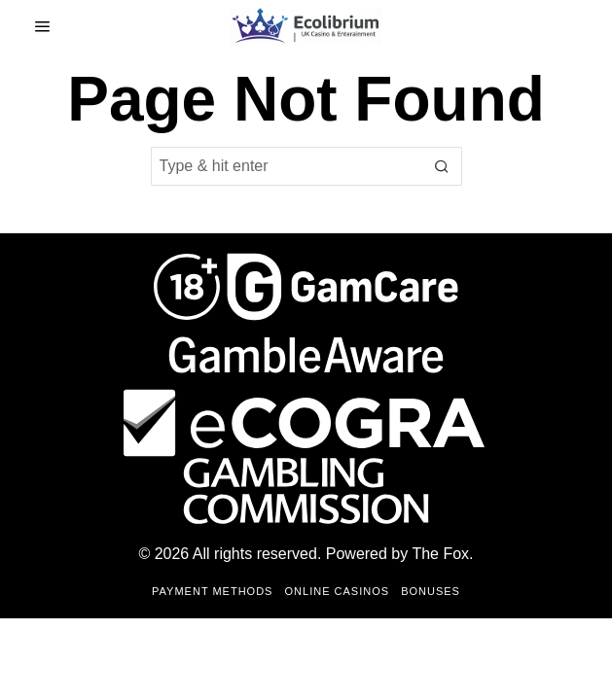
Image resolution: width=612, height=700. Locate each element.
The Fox (440, 554)
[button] (443, 166)
